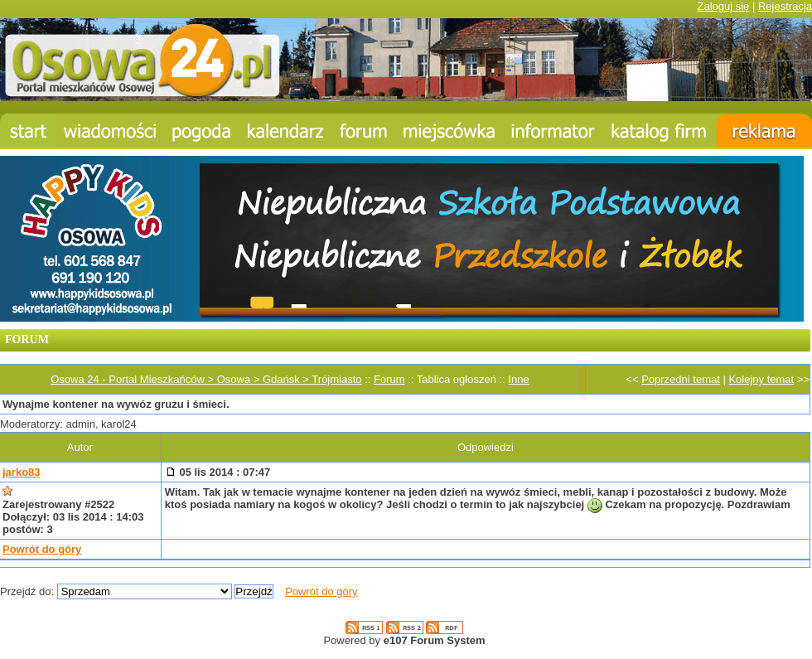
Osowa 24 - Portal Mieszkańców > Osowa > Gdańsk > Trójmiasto (206, 379)
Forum (389, 379)
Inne (518, 379)
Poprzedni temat (681, 379)
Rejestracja (785, 6)
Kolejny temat (761, 379)
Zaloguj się (723, 6)
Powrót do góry (42, 549)
